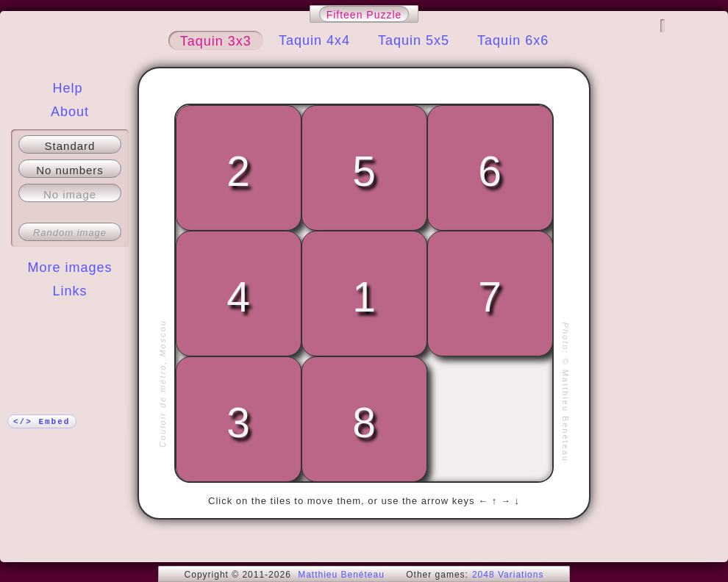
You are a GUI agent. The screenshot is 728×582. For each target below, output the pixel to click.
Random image (70, 233)
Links (69, 291)
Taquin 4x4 (314, 40)
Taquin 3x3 (216, 41)
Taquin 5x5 (414, 40)
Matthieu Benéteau (341, 575)
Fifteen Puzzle (364, 15)
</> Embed (42, 422)
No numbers (70, 170)
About (70, 112)
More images (69, 267)
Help (67, 88)
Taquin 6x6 (513, 40)
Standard (70, 146)
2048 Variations (508, 575)
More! (70, 320)
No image (70, 194)
